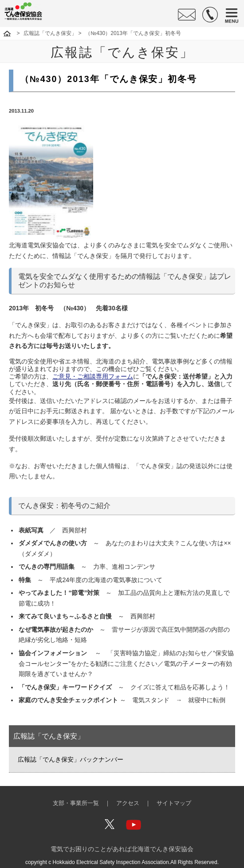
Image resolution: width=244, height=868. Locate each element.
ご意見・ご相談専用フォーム (93, 376)
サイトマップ (174, 803)
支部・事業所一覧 (76, 803)
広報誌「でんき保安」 (50, 33)
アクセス (128, 803)
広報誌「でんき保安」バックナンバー (71, 759)
